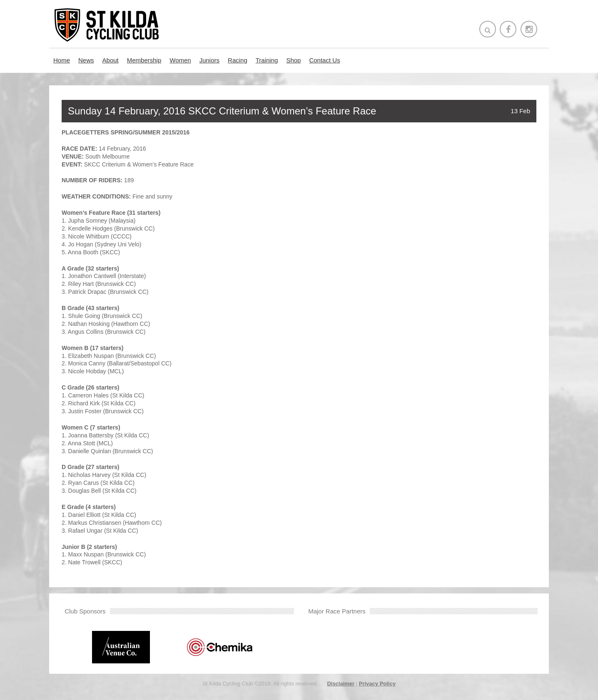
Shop (293, 60)
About (111, 60)
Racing (238, 60)
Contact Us (324, 60)
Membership (144, 60)
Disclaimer (341, 684)
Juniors (209, 60)
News (86, 60)
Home (62, 60)
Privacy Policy (377, 684)
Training (267, 60)
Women (180, 60)
